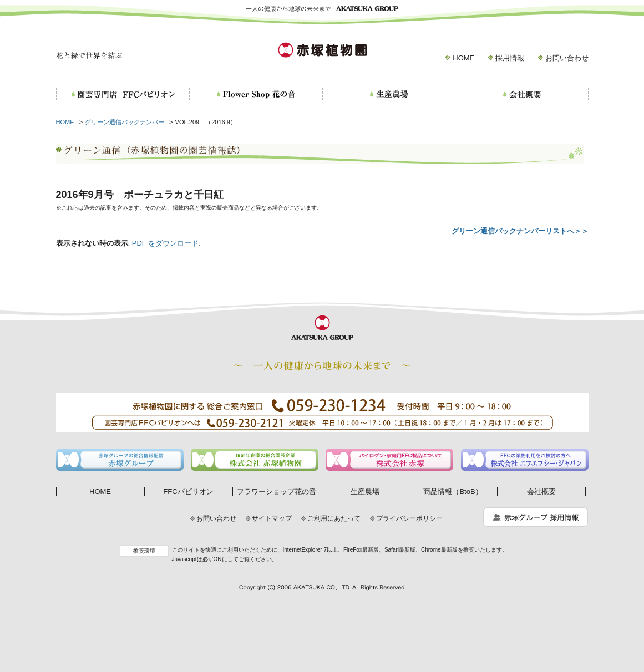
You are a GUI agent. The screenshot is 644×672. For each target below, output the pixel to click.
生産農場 (365, 492)
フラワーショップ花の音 (277, 492)
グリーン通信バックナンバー (125, 122)
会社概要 (541, 492)
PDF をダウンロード (166, 243)
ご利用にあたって (334, 518)
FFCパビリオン (188, 492)
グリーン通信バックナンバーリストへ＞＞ (520, 231)
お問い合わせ (567, 58)
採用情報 (510, 58)
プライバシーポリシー (409, 518)
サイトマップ (272, 518)
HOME (463, 58)
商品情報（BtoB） (453, 492)
